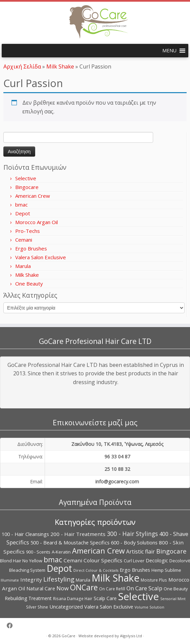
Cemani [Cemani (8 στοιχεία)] (73, 560)
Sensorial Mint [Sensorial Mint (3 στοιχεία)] (173, 599)
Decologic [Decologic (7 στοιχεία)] (157, 560)
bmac (21, 205)
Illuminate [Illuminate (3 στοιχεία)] (10, 580)
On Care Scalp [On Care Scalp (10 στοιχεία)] (144, 588)
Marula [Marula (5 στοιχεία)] (83, 580)
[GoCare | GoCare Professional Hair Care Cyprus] (95, 22)
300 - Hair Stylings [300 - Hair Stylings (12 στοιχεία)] (132, 534)
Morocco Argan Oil (37, 222)
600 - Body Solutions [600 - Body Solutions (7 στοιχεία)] (134, 542)
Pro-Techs (28, 231)
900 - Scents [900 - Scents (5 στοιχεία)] (38, 552)
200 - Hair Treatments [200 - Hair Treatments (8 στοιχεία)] (78, 534)
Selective (26, 178)
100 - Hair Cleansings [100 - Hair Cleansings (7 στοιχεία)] (25, 534)
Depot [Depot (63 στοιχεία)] (59, 568)
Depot (23, 213)
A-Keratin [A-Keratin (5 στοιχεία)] (61, 552)
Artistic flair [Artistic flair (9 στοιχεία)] (140, 552)
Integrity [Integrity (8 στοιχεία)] (31, 580)
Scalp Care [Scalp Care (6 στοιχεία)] (105, 598)
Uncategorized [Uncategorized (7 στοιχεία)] (66, 607)
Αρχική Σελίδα (23, 66)
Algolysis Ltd (131, 636)
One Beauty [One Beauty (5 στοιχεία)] (176, 589)
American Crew (33, 196)
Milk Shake (60, 66)
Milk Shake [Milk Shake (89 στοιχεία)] (115, 578)
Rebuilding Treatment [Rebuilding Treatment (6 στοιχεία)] (28, 598)
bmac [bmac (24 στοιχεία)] (53, 559)
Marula (23, 266)
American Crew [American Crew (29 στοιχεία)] (98, 551)
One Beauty (29, 284)
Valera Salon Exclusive (41, 257)
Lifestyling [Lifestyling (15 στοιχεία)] (59, 579)
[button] (169, 51)
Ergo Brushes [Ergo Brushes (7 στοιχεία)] (135, 570)
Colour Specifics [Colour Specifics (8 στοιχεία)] (103, 560)
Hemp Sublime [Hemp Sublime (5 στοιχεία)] (166, 570)
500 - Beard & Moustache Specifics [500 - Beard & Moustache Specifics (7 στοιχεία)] (70, 542)
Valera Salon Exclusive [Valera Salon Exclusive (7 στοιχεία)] (109, 607)
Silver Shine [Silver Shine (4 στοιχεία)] (37, 607)
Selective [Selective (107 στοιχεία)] (138, 596)
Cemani (24, 240)
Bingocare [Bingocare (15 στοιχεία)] (171, 551)
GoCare (68, 636)
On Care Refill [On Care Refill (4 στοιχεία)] (112, 589)
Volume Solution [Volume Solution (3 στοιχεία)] (149, 607)
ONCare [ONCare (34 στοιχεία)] (84, 587)
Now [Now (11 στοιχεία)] (63, 588)
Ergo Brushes (31, 248)
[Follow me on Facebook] (12, 626)
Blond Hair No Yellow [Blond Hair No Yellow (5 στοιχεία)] (21, 561)
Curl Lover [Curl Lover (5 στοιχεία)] (134, 561)
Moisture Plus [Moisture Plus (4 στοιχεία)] (154, 580)
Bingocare (27, 187)
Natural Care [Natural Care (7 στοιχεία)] (41, 588)
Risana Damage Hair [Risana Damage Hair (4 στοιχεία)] (73, 599)
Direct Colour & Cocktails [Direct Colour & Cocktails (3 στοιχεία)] (96, 570)
